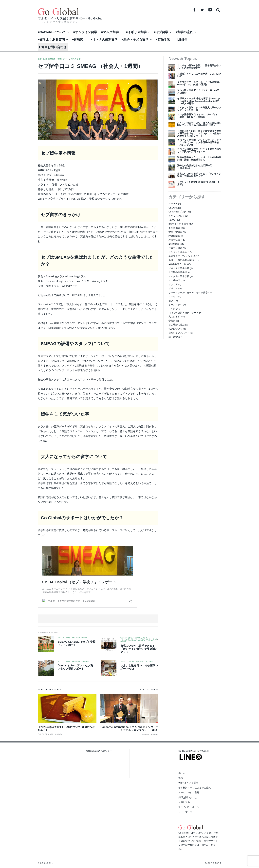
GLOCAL (173, 208)
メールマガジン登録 (189, 793)
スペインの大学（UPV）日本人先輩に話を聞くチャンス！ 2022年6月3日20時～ (199, 124)
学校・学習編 (175, 232)
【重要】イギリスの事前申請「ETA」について (199, 75)
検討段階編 (174, 236)
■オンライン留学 (85, 32)
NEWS (130, 638)
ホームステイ (175, 305)
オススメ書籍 (175, 248)
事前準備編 (174, 228)
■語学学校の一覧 (177, 264)
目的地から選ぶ (177, 325)
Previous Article (51, 690)
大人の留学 (76, 59)
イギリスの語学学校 (127, 639)
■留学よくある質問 (51, 40)
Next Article (148, 690)
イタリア (173, 284)
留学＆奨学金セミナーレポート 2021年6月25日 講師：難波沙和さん (199, 159)
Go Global (140, 734)
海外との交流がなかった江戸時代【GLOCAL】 (195, 167)
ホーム (182, 773)
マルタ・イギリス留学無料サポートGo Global (70, 18)
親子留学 (84, 638)
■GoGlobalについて (52, 32)
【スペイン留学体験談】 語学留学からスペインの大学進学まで (199, 67)
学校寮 (172, 321)
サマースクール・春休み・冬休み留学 (133, 641)
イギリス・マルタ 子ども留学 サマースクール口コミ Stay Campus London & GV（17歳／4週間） (199, 101)
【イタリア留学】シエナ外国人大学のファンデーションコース (199, 109)
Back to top (212, 863)
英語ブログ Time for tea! (182, 256)
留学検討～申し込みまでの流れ (195, 788)
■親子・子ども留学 (135, 40)
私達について (175, 329)
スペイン (173, 297)
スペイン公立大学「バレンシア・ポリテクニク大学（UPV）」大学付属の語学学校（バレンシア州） (199, 143)
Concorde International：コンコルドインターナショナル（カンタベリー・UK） (129, 729)
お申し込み (184, 802)
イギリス (144, 638)
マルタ (123, 662)
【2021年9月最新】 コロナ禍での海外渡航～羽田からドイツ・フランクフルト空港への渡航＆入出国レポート (199, 134)
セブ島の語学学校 (178, 272)
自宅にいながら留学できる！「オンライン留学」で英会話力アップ (139, 649)
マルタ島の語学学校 (179, 276)
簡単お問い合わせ (53, 47)
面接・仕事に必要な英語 (181, 260)
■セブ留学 (161, 32)
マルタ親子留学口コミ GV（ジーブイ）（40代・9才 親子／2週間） (198, 116)
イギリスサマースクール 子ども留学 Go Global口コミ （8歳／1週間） (199, 83)
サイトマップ (185, 812)
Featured (124, 638)
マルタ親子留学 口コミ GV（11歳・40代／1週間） (198, 92)
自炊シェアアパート (179, 333)
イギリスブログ (140, 639)
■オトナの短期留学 (104, 40)
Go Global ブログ (177, 212)
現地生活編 (174, 240)
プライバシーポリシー (190, 807)
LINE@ (182, 40)
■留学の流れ (184, 32)
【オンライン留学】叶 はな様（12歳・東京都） (198, 183)
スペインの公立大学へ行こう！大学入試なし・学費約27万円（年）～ (199, 150)
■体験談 (78, 40)
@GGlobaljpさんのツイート (100, 751)
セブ (40, 59)
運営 (181, 778)
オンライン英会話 (151, 639)
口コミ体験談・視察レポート (56, 59)
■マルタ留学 (110, 32)
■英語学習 (163, 40)
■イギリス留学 (136, 32)
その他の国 (174, 280)
